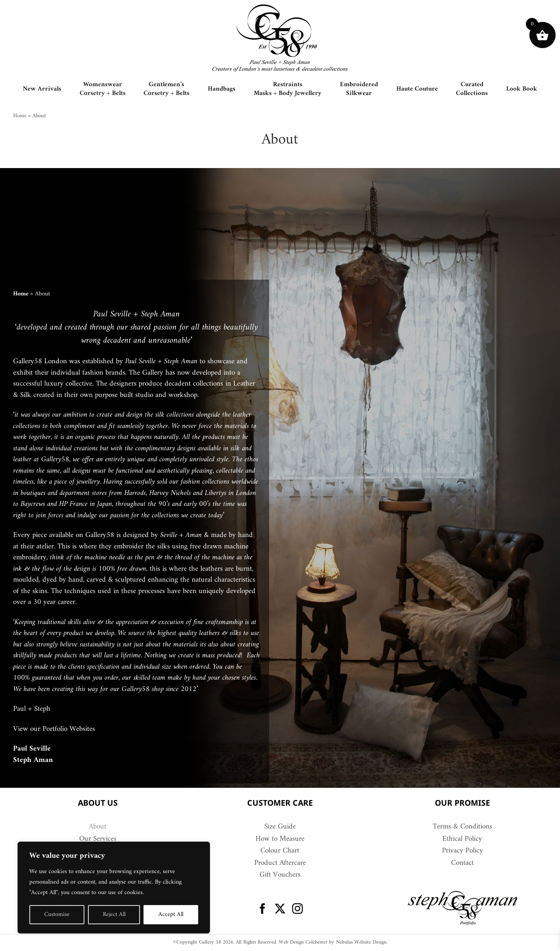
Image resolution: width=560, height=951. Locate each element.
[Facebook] (262, 909)
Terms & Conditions (462, 827)
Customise (57, 914)
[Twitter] (280, 909)
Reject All (114, 914)
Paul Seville (32, 749)
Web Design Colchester (303, 942)
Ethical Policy (462, 839)
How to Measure (280, 839)
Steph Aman (33, 760)
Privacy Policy (462, 851)
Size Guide (280, 827)
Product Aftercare (280, 863)
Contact (462, 863)
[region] (114, 888)
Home (20, 116)
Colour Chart (280, 851)
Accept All (171, 914)
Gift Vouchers (280, 875)
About (98, 827)
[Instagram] (297, 909)
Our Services (98, 839)
